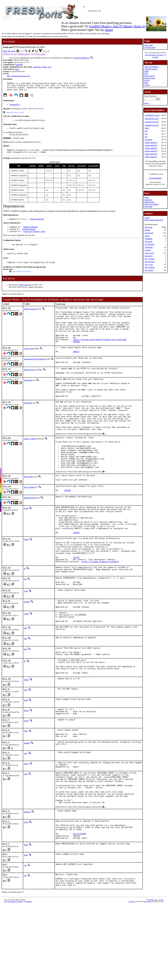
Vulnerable (149, 247)
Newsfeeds (148, 207)
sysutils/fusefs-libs (34, 237)
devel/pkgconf (37, 224)
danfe (26, 759)
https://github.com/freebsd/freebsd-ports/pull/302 (100, 354)
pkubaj (26, 581)
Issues (147, 71)
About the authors (151, 69)
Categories (148, 200)
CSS (156, 976)
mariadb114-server (152, 122)
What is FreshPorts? (152, 67)
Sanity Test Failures (152, 204)
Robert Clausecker (31, 316)
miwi (26, 749)
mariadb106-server (152, 119)
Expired (148, 250)
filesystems (23, 292)
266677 (76, 368)
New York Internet (150, 55)
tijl (25, 616)
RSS (162, 976)
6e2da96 (19, 65)
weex (50, 67)
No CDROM (150, 244)
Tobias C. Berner (30, 466)
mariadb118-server (152, 125)
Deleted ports (149, 202)
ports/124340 (79, 906)
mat (25, 627)
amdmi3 (27, 651)
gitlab (147, 128)
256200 (68, 527)
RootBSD (155, 57)
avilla (26, 641)
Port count (149, 227)
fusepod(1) (15, 107)
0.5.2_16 (6, 51)
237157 (76, 604)
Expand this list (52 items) (21, 279)
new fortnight (150, 267)
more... (147, 103)
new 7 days (149, 265)
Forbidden (149, 239)
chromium (149, 140)
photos (109, 30)
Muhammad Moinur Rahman (35, 375)
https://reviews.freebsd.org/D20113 (100, 609)
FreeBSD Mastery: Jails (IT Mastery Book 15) (117, 26)
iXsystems (160, 55)
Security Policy (150, 78)
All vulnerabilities (155, 178)
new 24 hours (150, 259)
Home (147, 197)
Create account (150, 47)
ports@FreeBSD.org (82, 58)
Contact (147, 85)
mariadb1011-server (152, 115)
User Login (148, 45)
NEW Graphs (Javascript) (154, 220)
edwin (26, 892)
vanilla (26, 665)
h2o (146, 131)
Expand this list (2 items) (15, 115)
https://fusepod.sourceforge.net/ (18, 76)
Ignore (147, 236)
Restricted (149, 242)
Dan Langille (147, 978)
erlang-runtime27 (151, 142)
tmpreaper (37, 67)
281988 (76, 356)
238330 (76, 574)
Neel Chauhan (29, 522)
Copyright (132, 978)
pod (30, 292)
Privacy (147, 80)
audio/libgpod (31, 232)
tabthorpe (27, 881)
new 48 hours (150, 262)
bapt (26, 682)
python (44, 67)
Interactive (149, 256)
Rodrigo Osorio (30, 386)
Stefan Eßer (28, 397)
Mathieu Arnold (30, 534)
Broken (147, 230)
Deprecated (149, 233)
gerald (26, 544)
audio (17, 69)
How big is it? (150, 76)
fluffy (26, 791)
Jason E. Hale (29, 363)
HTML (152, 976)
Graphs (147, 218)
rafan (26, 837)
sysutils (13, 51)
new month (149, 270)
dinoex (26, 738)
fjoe (25, 939)
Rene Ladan (28, 511)
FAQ (146, 74)
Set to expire (149, 253)
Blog (146, 83)
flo (25, 717)
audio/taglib (29, 235)
